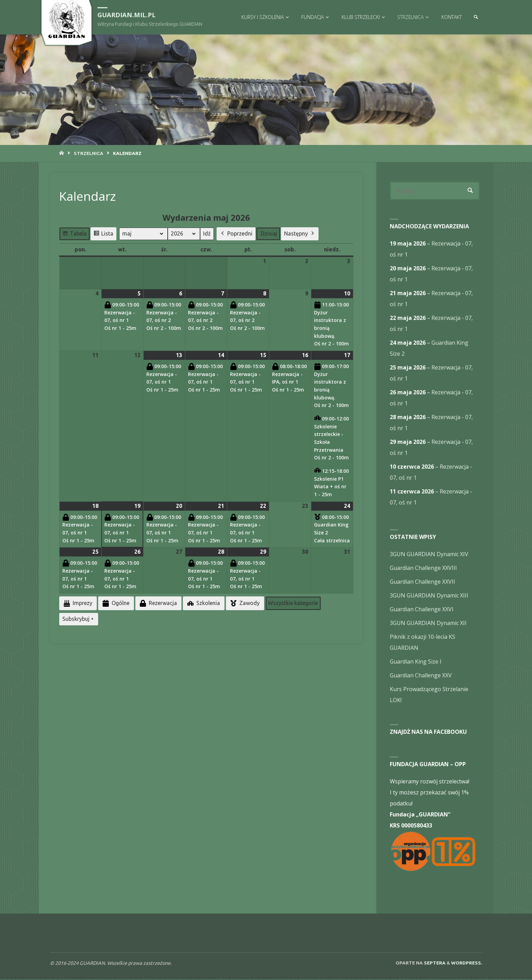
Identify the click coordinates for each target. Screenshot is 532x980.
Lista (103, 235)
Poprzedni (236, 234)
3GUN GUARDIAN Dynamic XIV (429, 555)
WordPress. (467, 963)
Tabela (74, 235)
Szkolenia (203, 603)
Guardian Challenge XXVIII (423, 569)
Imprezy (77, 603)
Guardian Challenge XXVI (422, 610)
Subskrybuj (79, 619)
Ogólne (115, 603)
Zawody (244, 603)
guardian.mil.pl (128, 14)
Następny (300, 234)
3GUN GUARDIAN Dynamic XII (428, 624)
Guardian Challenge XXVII (423, 582)
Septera (434, 963)
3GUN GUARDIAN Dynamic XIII (429, 596)
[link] (475, 17)
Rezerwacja (158, 603)
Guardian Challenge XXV (421, 676)
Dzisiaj (269, 233)
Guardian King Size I (416, 662)
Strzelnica (88, 153)
